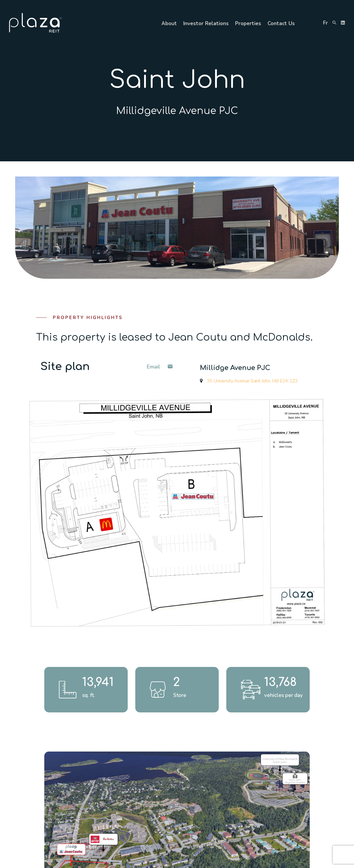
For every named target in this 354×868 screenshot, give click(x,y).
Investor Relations (206, 24)
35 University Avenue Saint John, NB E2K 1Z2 (249, 381)
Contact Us (281, 24)
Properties (248, 24)
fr (325, 23)
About (169, 24)
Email (160, 367)
